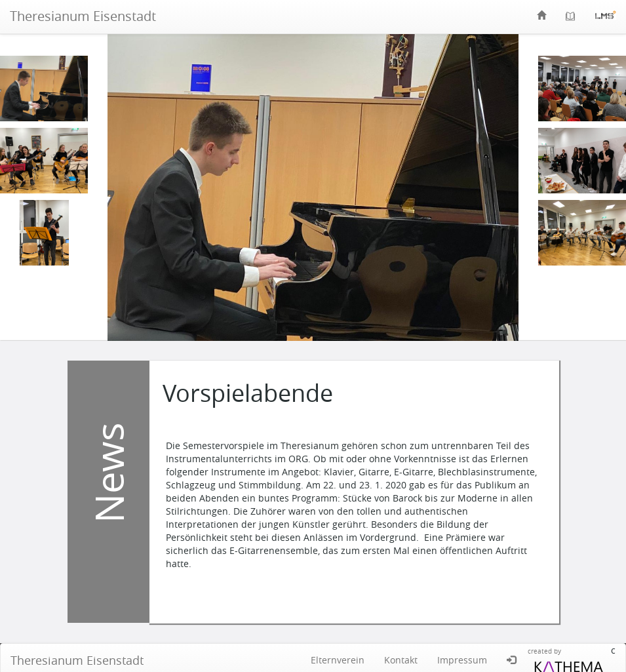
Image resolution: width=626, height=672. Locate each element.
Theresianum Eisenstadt (83, 16)
